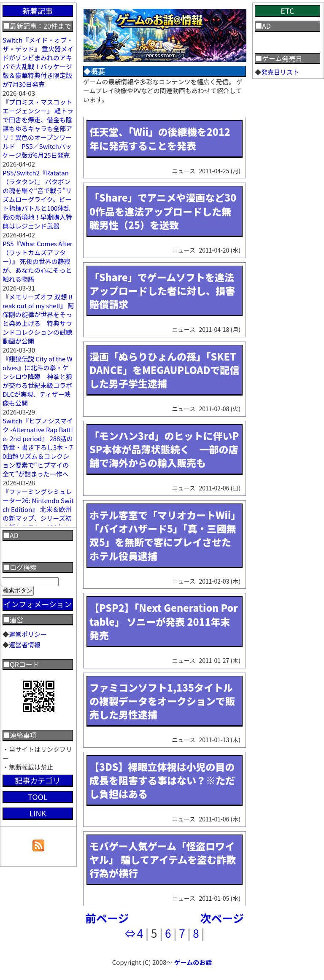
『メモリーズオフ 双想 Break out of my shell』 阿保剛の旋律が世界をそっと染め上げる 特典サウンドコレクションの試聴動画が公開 (38, 319)
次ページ (222, 918)
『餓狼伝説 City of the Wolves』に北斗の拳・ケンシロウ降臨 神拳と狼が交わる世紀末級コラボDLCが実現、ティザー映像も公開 (38, 381)
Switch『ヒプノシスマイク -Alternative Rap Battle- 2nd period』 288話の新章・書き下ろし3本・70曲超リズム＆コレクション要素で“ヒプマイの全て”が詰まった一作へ (38, 447)
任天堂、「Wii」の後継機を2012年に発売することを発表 (160, 138)
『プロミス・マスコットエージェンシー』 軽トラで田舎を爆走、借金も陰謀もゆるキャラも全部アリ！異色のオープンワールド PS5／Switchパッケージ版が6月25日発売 (38, 128)
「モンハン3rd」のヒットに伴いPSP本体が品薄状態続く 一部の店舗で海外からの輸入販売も (164, 449)
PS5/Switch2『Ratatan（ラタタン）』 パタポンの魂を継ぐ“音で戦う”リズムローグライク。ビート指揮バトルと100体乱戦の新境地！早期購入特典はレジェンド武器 (37, 199)
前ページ (107, 918)
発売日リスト (280, 72)
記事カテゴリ (38, 780)
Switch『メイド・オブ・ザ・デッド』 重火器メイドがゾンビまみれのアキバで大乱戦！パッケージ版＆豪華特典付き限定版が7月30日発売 (38, 62)
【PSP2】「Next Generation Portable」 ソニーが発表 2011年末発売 (164, 621)
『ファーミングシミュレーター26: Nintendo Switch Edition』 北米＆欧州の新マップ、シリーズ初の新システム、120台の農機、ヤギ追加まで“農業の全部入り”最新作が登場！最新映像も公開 (38, 522)
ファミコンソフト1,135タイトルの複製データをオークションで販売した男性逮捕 (162, 701)
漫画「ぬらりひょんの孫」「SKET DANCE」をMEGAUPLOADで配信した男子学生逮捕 (164, 370)
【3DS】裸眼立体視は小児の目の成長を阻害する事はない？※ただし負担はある (162, 780)
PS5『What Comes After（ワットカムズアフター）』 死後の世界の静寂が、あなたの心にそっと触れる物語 (38, 261)
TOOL (38, 797)
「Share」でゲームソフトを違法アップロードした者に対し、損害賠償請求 (162, 291)
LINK (38, 813)
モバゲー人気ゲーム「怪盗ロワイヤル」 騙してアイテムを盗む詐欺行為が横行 (163, 859)
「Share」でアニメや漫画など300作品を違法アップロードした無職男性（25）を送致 (163, 211)
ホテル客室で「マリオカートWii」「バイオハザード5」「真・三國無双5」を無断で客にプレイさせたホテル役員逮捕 (163, 535)
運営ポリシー (28, 634)
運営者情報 (25, 645)
